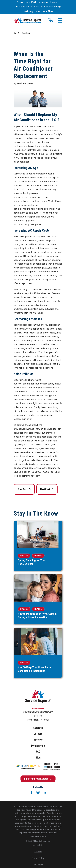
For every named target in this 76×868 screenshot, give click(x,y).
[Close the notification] (60, 7)
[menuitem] (38, 845)
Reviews (38, 740)
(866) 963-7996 (39, 472)
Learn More (47, 11)
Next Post (47, 489)
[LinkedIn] (44, 792)
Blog (38, 758)
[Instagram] (38, 792)
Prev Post (24, 489)
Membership (38, 746)
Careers (38, 734)
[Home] (27, 20)
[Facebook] (32, 792)
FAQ (38, 752)
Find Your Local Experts (38, 779)
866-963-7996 (38, 709)
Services (38, 728)
